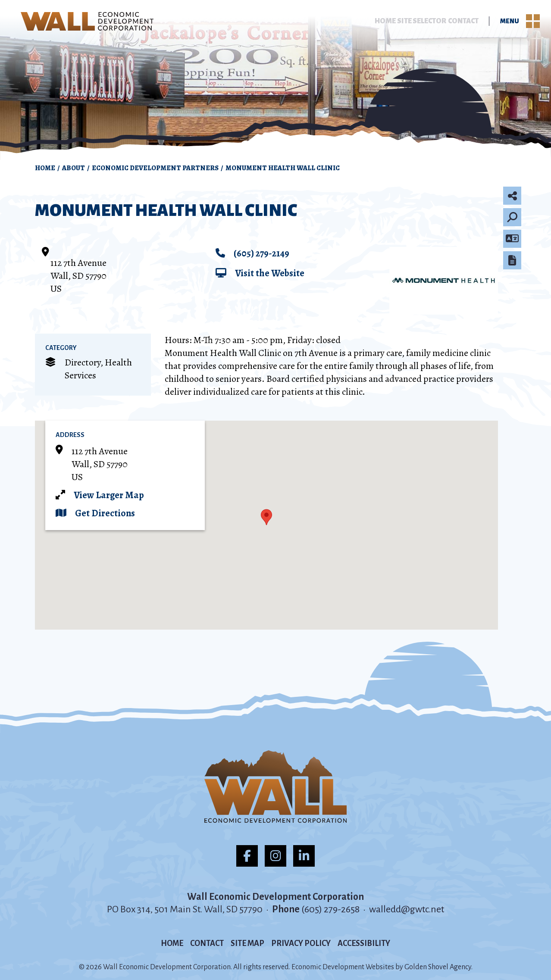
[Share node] (512, 196)
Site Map (247, 943)
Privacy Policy (301, 943)
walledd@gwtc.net (407, 909)
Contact (463, 22)
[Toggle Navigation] (533, 22)
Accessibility (364, 943)
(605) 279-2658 (331, 909)
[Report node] (512, 260)
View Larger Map (109, 495)
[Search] (512, 217)
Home (374, 22)
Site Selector (416, 22)
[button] (266, 517)
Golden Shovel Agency (438, 967)
